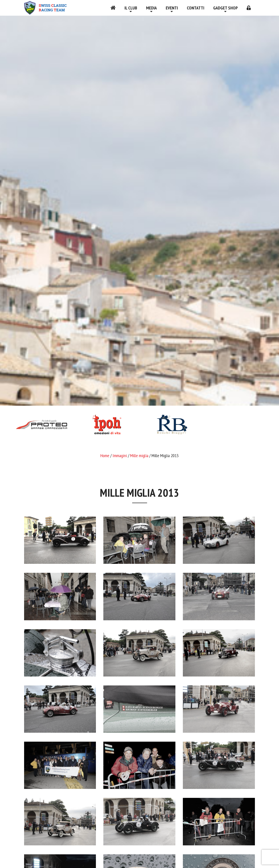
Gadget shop (225, 8)
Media (151, 8)
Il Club (131, 8)
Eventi (172, 8)
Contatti (196, 8)
